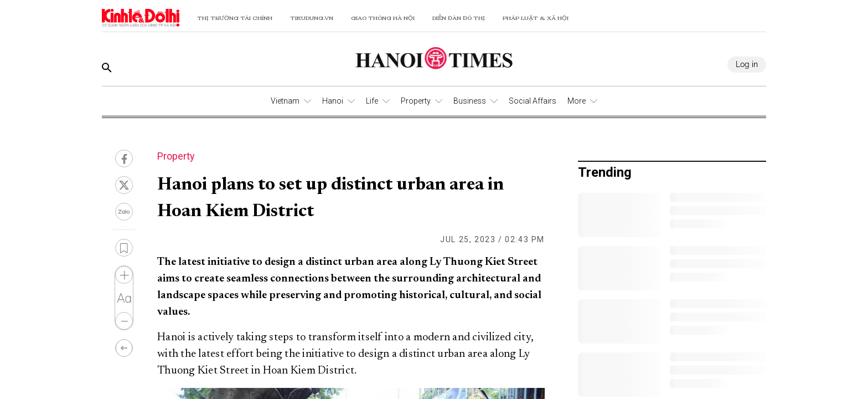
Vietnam (285, 101)
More (577, 101)
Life (372, 101)
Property (416, 101)
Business (470, 101)
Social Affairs (533, 101)
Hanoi (333, 101)
